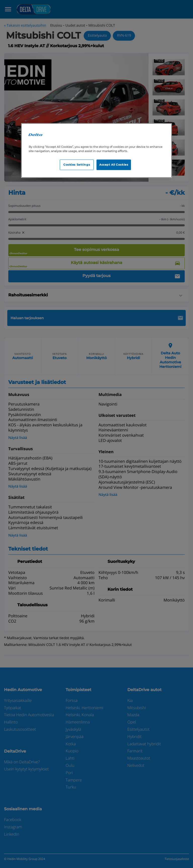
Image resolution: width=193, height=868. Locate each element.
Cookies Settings (77, 165)
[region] (96, 150)
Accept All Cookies (114, 165)
